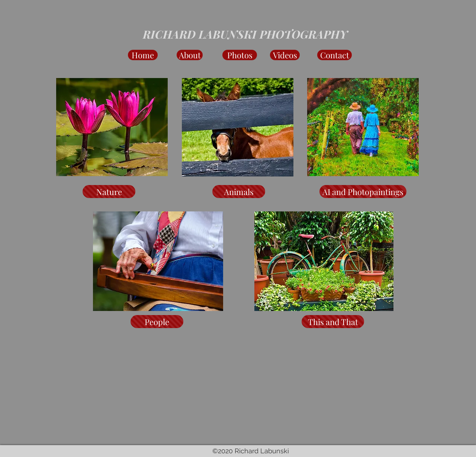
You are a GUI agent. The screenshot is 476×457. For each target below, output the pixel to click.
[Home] (143, 55)
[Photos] (240, 55)
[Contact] (335, 55)
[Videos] (285, 55)
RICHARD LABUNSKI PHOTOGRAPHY (245, 34)
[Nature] (109, 192)
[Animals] (239, 192)
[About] (190, 55)
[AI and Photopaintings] (363, 192)
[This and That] (333, 322)
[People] (157, 322)
